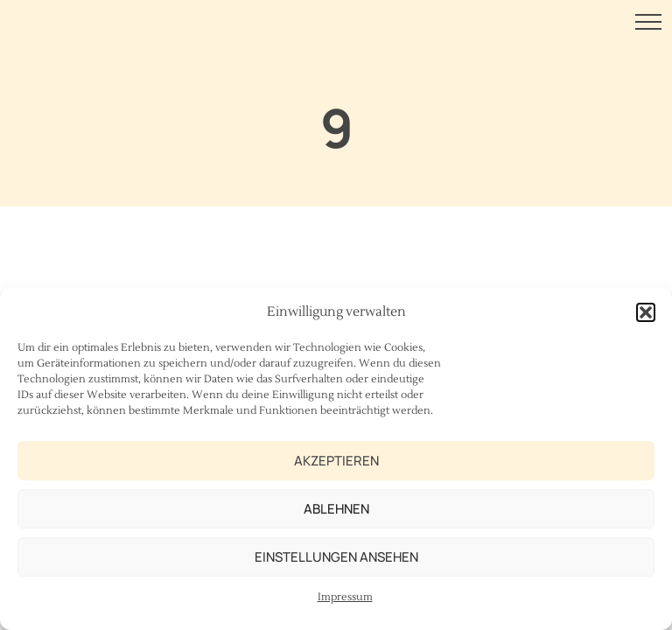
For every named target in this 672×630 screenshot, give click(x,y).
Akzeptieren (336, 461)
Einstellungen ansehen (336, 557)
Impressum (345, 597)
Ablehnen (336, 509)
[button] (646, 312)
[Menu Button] (648, 25)
